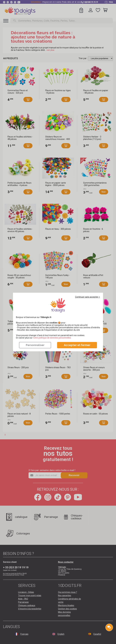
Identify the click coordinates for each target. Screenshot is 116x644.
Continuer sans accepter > (88, 297)
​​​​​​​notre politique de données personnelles (52, 338)
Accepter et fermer (77, 345)
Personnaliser (35, 345)
